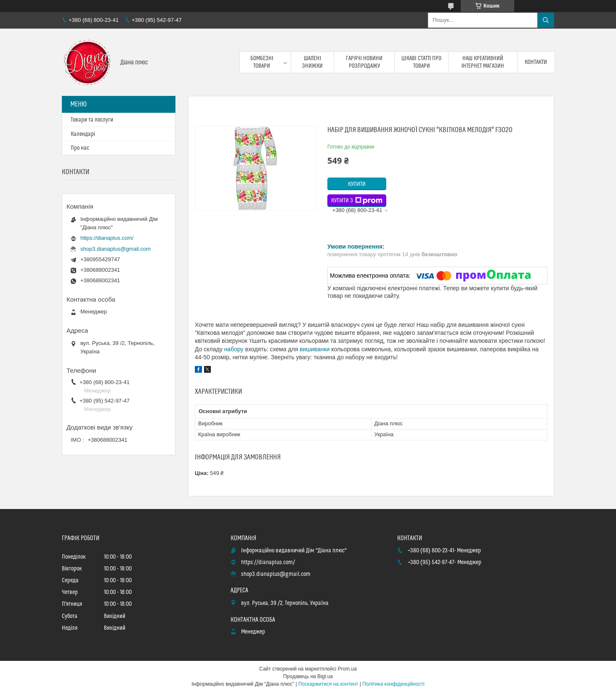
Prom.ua (347, 669)
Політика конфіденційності (393, 684)
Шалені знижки (312, 62)
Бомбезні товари (262, 62)
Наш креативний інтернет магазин (483, 62)
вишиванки (315, 349)
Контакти (536, 62)
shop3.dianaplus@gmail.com (115, 249)
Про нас (80, 148)
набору (234, 349)
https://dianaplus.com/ (107, 238)
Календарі (83, 134)
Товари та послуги (92, 120)
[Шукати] (546, 20)
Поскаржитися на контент (328, 684)
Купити (357, 184)
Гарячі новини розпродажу (364, 62)
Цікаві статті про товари (422, 62)
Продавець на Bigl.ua (308, 676)
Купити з (357, 201)
